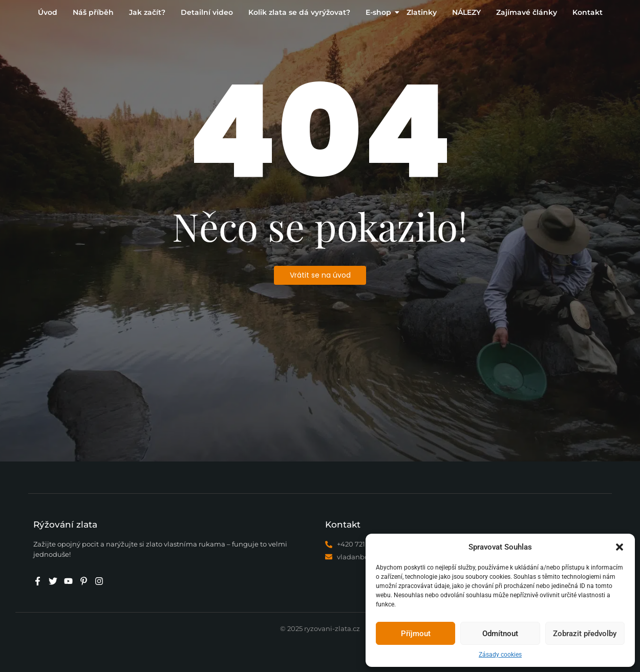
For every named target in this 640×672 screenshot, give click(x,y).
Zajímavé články (527, 12)
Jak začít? (147, 12)
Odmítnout (500, 634)
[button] (620, 547)
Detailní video (207, 12)
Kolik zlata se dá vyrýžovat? (299, 12)
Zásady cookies (500, 655)
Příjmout (416, 634)
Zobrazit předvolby (585, 634)
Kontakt (588, 12)
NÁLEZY (466, 12)
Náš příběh (93, 12)
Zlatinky (422, 12)
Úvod (48, 12)
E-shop (380, 12)
